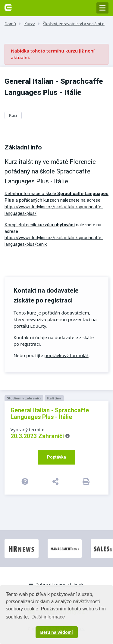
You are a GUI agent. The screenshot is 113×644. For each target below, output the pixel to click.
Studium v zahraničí (24, 398)
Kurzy (30, 24)
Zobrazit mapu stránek (56, 584)
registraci (30, 344)
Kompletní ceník (40, 225)
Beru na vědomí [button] (57, 632)
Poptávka (56, 457)
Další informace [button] (48, 617)
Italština (54, 398)
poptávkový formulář (66, 355)
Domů (10, 24)
